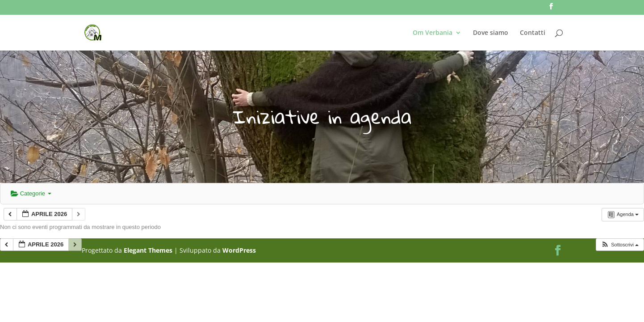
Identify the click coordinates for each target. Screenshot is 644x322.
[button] (620, 245)
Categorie (31, 193)
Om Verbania (433, 33)
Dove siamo (491, 33)
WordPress (239, 250)
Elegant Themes (148, 250)
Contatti (533, 33)
